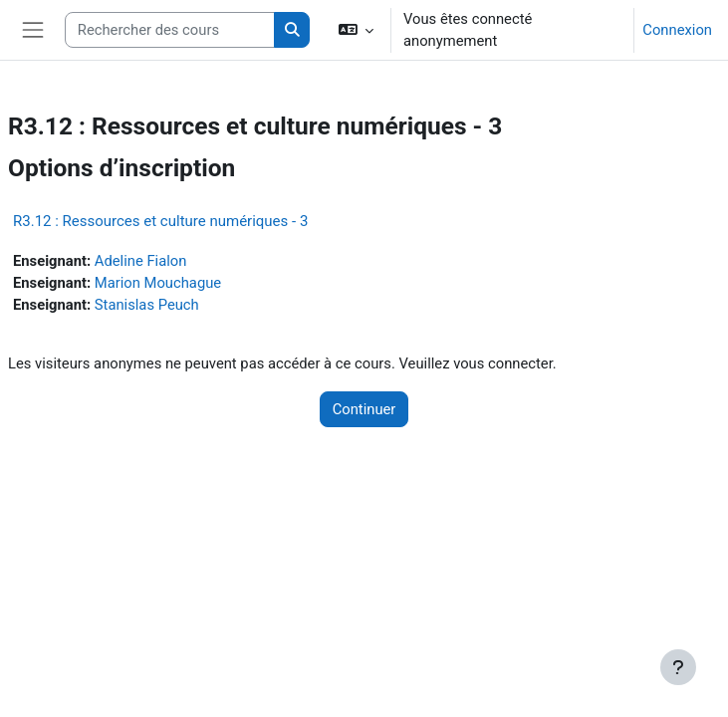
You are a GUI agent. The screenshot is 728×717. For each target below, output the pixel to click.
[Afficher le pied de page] (678, 667)
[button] (355, 30)
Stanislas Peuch (147, 305)
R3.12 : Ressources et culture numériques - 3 (160, 221)
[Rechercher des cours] (170, 30)
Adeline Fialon (141, 261)
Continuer (364, 409)
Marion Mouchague (158, 283)
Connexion (677, 30)
